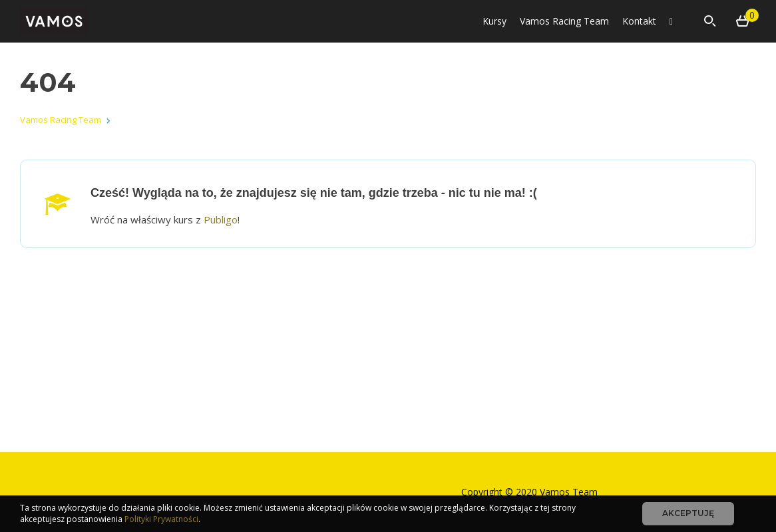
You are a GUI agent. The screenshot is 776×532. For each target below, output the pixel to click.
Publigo (221, 219)
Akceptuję (688, 513)
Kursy (494, 21)
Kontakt (639, 21)
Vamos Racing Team (564, 21)
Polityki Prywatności (161, 519)
